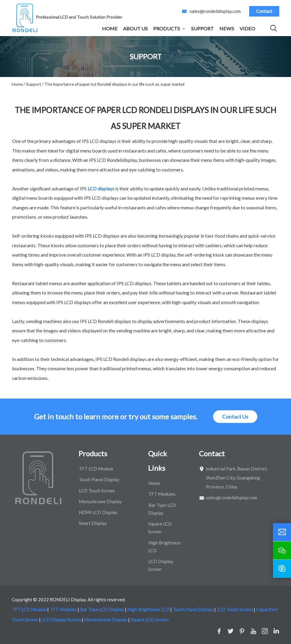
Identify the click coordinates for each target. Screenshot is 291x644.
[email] (282, 532)
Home (110, 28)
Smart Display (93, 523)
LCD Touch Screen (97, 491)
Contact (264, 11)
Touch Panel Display (99, 479)
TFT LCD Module (96, 469)
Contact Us (235, 417)
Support (202, 28)
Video (247, 28)
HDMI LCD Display (98, 512)
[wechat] (282, 550)
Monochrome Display (100, 501)
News (227, 28)
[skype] (282, 569)
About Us (135, 28)
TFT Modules (162, 494)
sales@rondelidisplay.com (215, 11)
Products (167, 28)
